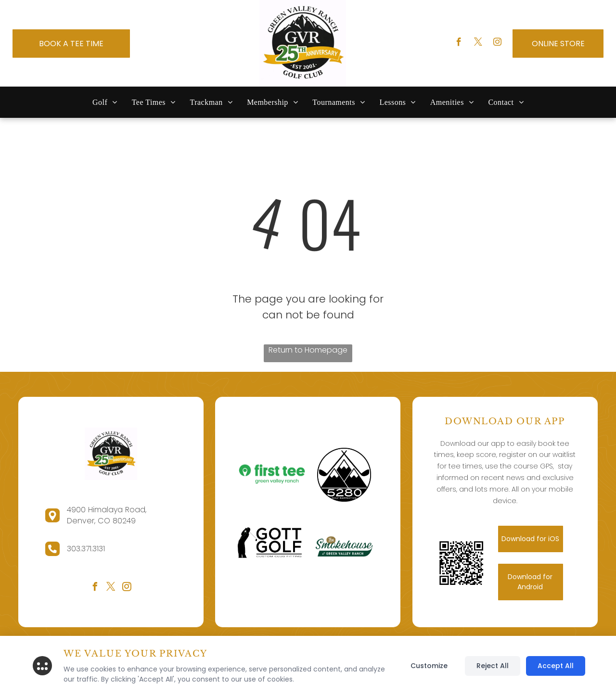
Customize (429, 666)
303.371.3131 (86, 549)
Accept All (556, 666)
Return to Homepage (308, 350)
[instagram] (497, 43)
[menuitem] (105, 102)
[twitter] (478, 43)
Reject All (493, 666)
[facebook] (459, 43)
